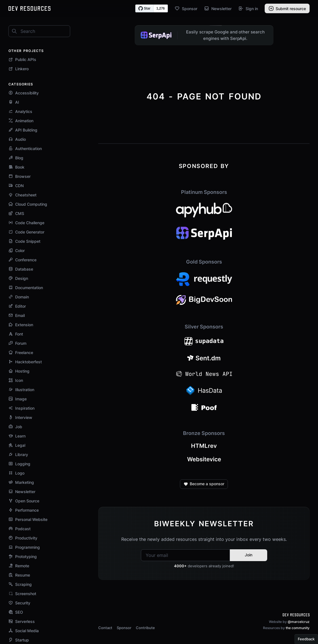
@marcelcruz (299, 622)
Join (249, 555)
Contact (105, 628)
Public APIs (22, 59)
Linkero (19, 69)
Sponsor (186, 8)
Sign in (248, 8)
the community (298, 628)
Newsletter (218, 8)
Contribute (145, 628)
